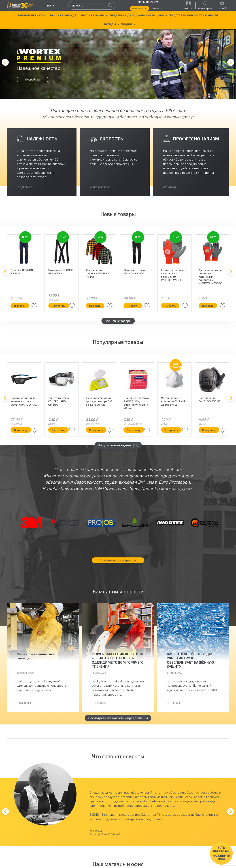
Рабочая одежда (63, 15)
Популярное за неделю (118, 447)
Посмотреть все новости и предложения (118, 720)
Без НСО (157, 8)
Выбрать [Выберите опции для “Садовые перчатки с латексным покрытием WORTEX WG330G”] (170, 307)
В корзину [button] (58, 307)
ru (51, 5)
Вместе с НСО (140, 8)
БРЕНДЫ (110, 24)
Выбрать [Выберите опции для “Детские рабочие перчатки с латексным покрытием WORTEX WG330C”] (208, 307)
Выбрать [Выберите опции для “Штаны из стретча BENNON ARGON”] (133, 307)
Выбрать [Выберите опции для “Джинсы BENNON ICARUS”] (20, 307)
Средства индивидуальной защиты (136, 15)
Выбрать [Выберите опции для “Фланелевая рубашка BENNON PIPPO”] (95, 307)
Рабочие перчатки (31, 15)
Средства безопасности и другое (193, 15)
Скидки (126, 24)
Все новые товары (118, 323)
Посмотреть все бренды (118, 562)
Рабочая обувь (92, 15)
